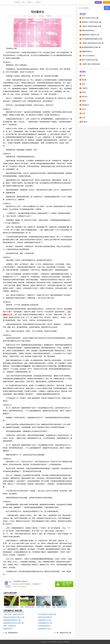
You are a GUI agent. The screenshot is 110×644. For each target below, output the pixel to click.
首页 (23, 2)
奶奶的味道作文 (13, 633)
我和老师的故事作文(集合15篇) (14, 617)
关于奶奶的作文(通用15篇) (47, 614)
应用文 (84, 92)
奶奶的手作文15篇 (65, 633)
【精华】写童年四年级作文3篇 (92, 26)
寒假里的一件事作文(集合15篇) (92, 22)
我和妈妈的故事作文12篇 (12, 620)
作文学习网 (53, 642)
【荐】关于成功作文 (88, 56)
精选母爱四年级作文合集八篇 (91, 47)
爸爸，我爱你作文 (10, 626)
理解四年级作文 (87, 51)
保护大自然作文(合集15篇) (90, 18)
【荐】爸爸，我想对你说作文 (14, 614)
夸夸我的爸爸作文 (44, 626)
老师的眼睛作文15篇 (45, 623)
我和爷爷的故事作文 (45, 617)
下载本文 (49, 16)
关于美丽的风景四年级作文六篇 (92, 39)
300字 (84, 84)
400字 (84, 113)
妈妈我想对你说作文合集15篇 (14, 623)
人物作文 (38, 2)
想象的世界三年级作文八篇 (90, 35)
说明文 (84, 101)
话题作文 (30, 2)
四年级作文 (85, 105)
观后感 (84, 80)
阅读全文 (42, 16)
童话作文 (85, 122)
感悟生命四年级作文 (88, 31)
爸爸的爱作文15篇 (44, 620)
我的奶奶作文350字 (45, 629)
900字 (84, 118)
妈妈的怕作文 (8, 629)
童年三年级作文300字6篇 (90, 60)
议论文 (84, 109)
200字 (84, 76)
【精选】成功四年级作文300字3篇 (93, 43)
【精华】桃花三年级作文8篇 (91, 64)
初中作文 (85, 97)
